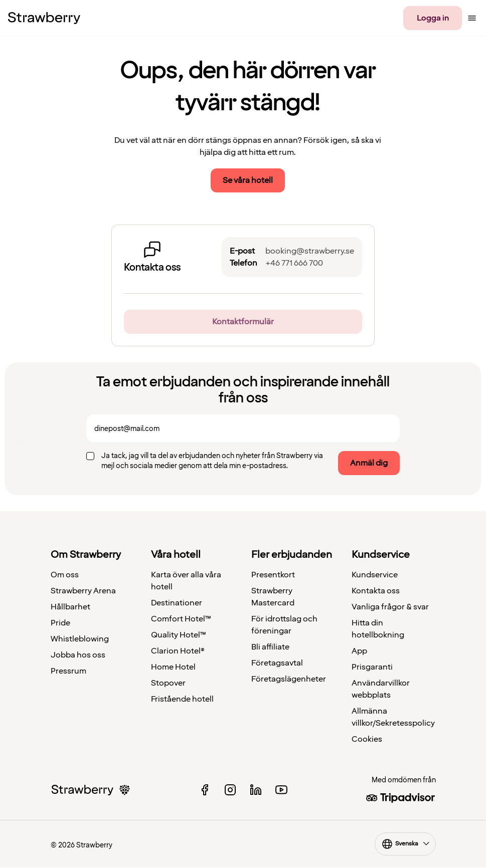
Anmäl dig (369, 463)
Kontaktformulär (243, 322)
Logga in (433, 18)
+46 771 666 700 (294, 263)
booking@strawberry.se (310, 251)
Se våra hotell (248, 180)
